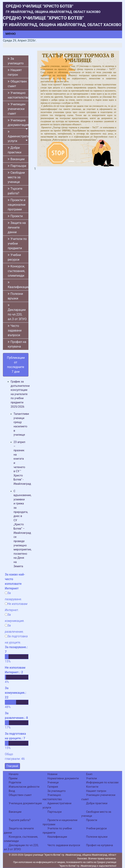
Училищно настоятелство (18, 95)
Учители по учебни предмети (17, 244)
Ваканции (16, 159)
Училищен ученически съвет (17, 109)
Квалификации (18, 285)
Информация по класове (102, 783)
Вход (12, 791)
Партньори (17, 166)
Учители (92, 778)
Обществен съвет (17, 84)
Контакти (92, 787)
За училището (16, 61)
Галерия (53, 787)
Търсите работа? (15, 191)
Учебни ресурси (14, 257)
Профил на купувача (17, 344)
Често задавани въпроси (15, 330)
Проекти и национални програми (17, 205)
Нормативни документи (63, 778)
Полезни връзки (15, 296)
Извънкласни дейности (24, 787)
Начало (14, 774)
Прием (13, 778)
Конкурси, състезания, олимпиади (16, 271)
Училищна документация (18, 123)
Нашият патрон (15, 72)
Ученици (53, 783)
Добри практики (15, 150)
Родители (15, 783)
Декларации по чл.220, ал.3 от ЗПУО (17, 312)
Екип (89, 774)
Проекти (15, 216)
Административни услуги (18, 136)
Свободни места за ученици (16, 177)
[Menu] (8, 34)
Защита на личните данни (17, 227)
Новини (52, 774)
